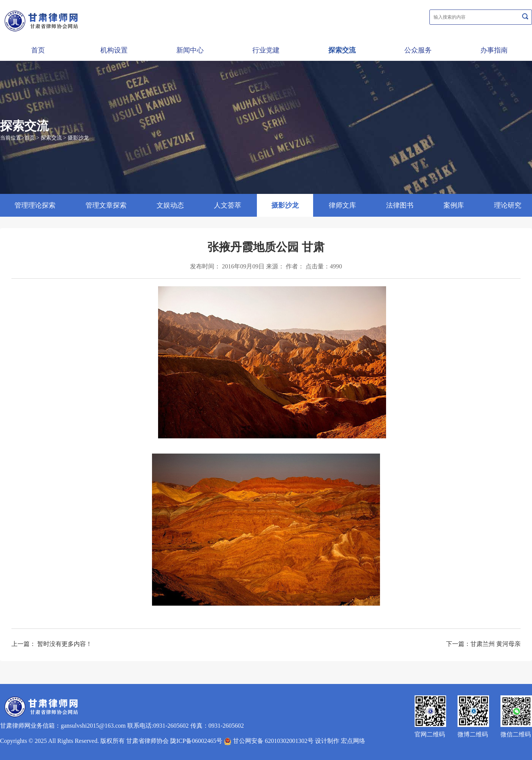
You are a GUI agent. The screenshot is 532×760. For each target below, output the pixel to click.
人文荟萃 (228, 205)
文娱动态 (170, 205)
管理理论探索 (35, 205)
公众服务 (418, 50)
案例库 (454, 205)
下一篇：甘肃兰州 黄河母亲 (483, 644)
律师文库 (342, 205)
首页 (38, 50)
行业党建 (266, 50)
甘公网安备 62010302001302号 (269, 741)
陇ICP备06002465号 (196, 741)
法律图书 (400, 205)
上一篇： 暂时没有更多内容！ (52, 644)
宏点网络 (353, 741)
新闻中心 (190, 50)
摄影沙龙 (78, 138)
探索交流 (342, 50)
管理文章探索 (106, 205)
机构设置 (114, 50)
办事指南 (494, 50)
